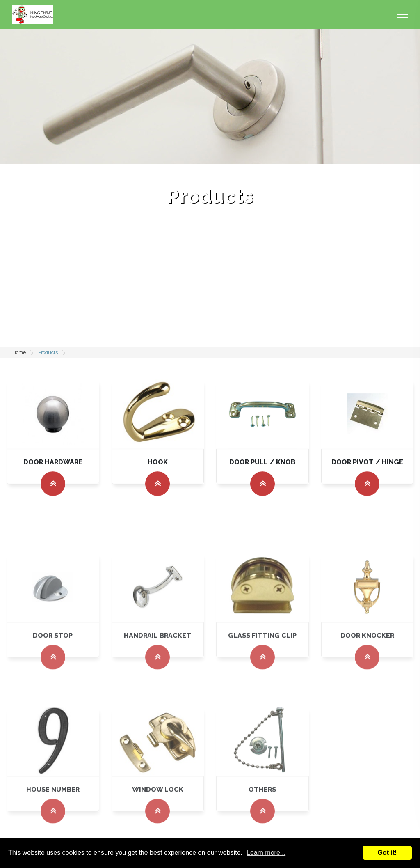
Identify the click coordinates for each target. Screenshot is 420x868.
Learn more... (266, 853)
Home (19, 352)
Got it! (387, 853)
